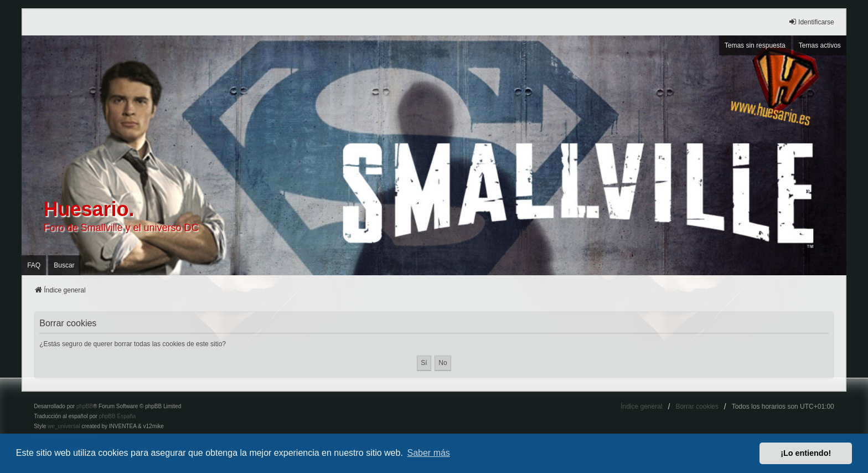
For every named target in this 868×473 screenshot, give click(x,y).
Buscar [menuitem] (64, 265)
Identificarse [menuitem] (811, 22)
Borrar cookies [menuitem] (697, 407)
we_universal (64, 426)
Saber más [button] (429, 453)
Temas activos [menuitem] (820, 45)
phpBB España (118, 416)
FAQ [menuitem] (34, 265)
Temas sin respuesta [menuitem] (755, 45)
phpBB (85, 406)
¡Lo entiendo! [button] (806, 453)
